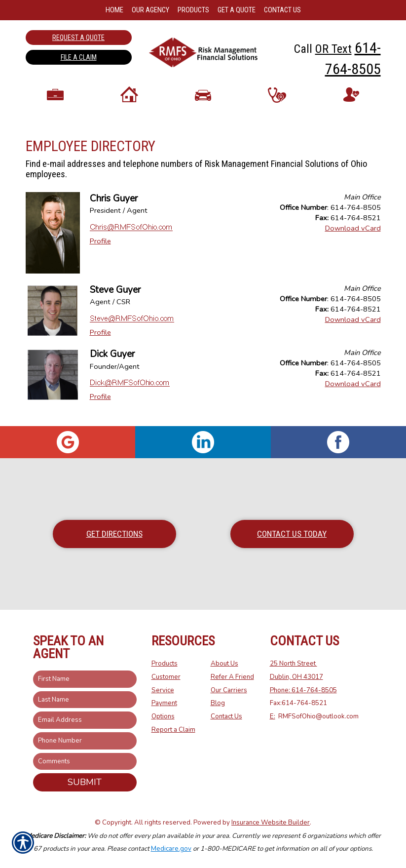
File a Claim (79, 57)
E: (273, 716)
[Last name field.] (85, 700)
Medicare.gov (171, 849)
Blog (218, 704)
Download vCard (353, 235)
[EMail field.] (85, 721)
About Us (224, 664)
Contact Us (226, 716)
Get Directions (114, 534)
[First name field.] (85, 679)
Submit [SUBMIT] (85, 783)
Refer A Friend (232, 677)
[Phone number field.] (85, 741)
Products (165, 664)
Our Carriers (229, 690)
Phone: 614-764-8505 (303, 690)
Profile (100, 248)
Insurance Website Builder (271, 823)
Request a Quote (78, 38)
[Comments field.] (85, 762)
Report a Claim (173, 730)
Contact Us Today (292, 534)
